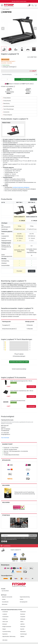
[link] (10, 465)
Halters (22, 622)
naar (5, 591)
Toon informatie (5, 438)
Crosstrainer (5, 612)
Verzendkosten (5, 602)
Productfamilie (7, 101)
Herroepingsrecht (24, 602)
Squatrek (22, 629)
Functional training (7, 632)
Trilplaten (22, 637)
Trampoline (23, 617)
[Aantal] (8, 79)
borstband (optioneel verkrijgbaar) (21, 187)
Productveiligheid (8, 115)
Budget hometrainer (7, 627)
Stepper (4, 629)
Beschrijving (6, 103)
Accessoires (6, 112)
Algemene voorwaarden (7, 597)
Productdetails (7, 98)
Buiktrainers (23, 632)
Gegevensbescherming (25, 597)
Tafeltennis (5, 619)
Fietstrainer (23, 627)
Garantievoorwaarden (9, 106)
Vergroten (34, 199)
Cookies (4, 599)
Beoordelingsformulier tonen (19, 362)
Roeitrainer (23, 614)
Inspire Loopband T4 (19, 217)
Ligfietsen (22, 624)
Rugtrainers (5, 634)
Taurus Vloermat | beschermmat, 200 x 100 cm (22, 391)
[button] (3, 28)
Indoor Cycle (5, 622)
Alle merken (5, 640)
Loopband (5, 614)
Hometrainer (23, 612)
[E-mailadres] (15, 536)
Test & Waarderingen (9, 109)
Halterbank (23, 619)
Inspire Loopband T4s (32, 217)
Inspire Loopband (6, 9)
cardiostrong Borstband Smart (18, 401)
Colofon (22, 599)
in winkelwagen (26, 79)
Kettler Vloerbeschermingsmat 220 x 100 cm (21, 381)
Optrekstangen (24, 634)
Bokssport (5, 624)
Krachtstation (5, 617)
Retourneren (5, 604)
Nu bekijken (32, 271)
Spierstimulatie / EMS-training (9, 637)
